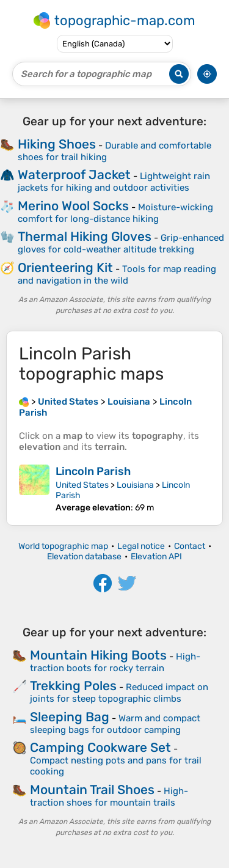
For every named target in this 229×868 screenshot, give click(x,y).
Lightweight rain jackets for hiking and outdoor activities (114, 182)
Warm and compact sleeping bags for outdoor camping (115, 724)
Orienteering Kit (65, 267)
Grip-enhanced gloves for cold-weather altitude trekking (121, 244)
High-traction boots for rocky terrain (115, 662)
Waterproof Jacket (74, 175)
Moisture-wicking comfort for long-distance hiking (115, 213)
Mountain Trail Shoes (92, 789)
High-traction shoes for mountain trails (109, 797)
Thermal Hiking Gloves (85, 236)
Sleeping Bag (70, 717)
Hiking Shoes (57, 144)
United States (82, 485)
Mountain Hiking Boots (98, 655)
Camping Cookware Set (100, 747)
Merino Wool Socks (73, 206)
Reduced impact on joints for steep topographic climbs (119, 693)
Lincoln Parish (93, 471)
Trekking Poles (73, 686)
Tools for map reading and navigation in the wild (117, 275)
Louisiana (135, 485)
